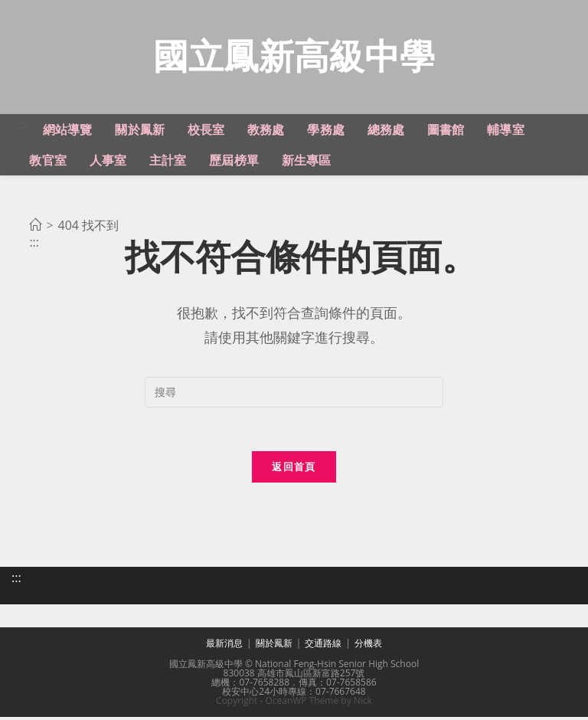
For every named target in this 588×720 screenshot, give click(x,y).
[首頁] (35, 227)
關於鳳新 (274, 646)
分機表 (368, 646)
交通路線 (323, 646)
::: (23, 126)
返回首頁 (294, 470)
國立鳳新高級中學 (294, 56)
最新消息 (224, 646)
